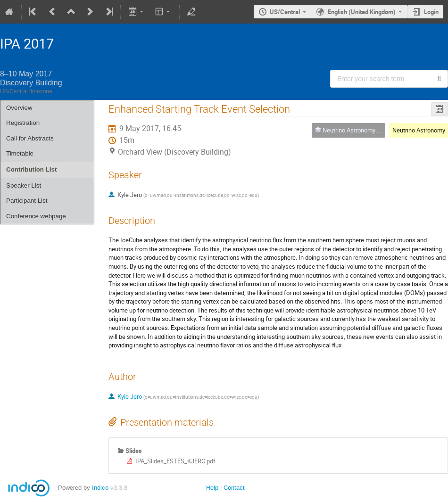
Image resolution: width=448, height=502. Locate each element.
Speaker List (24, 185)
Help (212, 488)
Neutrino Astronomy (419, 130)
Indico (100, 488)
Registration (23, 123)
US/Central (285, 12)
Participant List (27, 201)
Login (431, 12)
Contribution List (31, 169)
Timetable (20, 153)
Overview (19, 108)
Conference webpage (36, 216)
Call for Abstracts (30, 138)
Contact (234, 488)
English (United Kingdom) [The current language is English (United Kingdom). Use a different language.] (362, 12)
